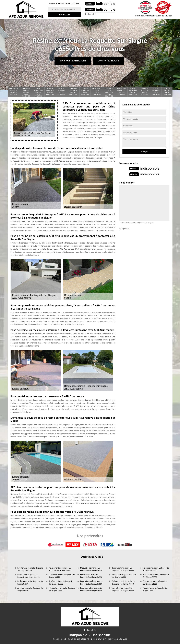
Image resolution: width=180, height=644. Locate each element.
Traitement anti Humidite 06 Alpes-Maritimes (109, 92)
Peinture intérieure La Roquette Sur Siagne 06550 (156, 569)
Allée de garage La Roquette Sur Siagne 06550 (31, 589)
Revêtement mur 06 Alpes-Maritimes (97, 91)
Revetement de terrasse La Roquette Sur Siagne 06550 (60, 569)
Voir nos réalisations (73, 61)
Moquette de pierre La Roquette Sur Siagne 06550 (62, 589)
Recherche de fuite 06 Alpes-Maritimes (145, 91)
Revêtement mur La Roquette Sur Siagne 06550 (61, 582)
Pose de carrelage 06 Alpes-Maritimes (50, 91)
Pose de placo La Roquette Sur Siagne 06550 (155, 589)
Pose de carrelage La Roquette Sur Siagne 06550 (124, 576)
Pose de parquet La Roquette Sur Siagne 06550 (155, 582)
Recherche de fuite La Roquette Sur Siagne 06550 (156, 576)
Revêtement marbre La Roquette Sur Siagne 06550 (91, 576)
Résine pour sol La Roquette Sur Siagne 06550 (30, 582)
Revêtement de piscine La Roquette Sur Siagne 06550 (29, 576)
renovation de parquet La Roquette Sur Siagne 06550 (123, 589)
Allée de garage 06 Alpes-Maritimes (61, 91)
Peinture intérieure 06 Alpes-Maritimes (133, 91)
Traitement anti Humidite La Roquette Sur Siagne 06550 (123, 582)
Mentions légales (118, 639)
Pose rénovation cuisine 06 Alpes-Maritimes (38, 92)
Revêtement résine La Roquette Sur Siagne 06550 (30, 569)
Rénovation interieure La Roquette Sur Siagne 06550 (123, 569)
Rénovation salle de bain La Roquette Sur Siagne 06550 (91, 582)
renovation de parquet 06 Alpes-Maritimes (121, 91)
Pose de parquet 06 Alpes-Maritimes (156, 91)
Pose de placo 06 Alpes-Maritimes (167, 91)
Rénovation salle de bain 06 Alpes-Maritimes (26, 92)
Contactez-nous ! (108, 61)
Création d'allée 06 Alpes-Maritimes (85, 91)
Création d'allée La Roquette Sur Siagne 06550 (62, 576)
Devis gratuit (99, 639)
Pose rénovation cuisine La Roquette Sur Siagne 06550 (91, 589)
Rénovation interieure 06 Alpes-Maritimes (14, 91)
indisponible (106, 4)
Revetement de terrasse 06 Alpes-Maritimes (73, 91)
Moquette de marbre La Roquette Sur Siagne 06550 (91, 569)
